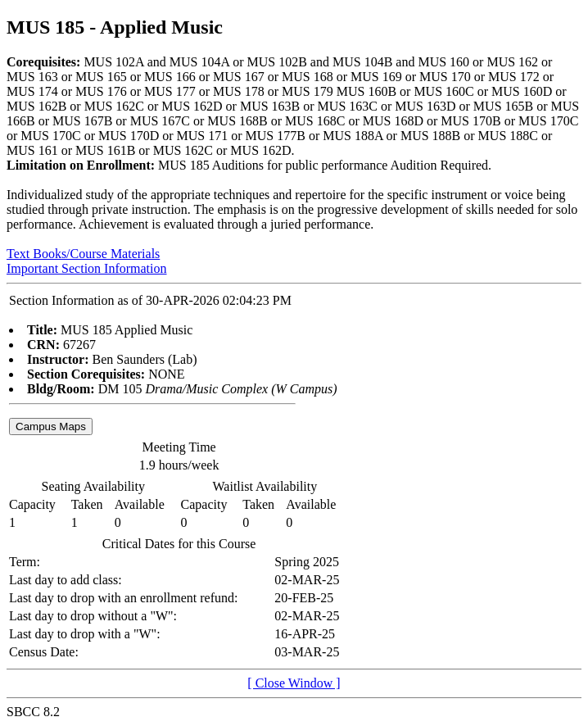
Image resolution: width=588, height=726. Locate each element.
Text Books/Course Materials (83, 254)
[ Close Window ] (294, 683)
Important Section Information (87, 268)
